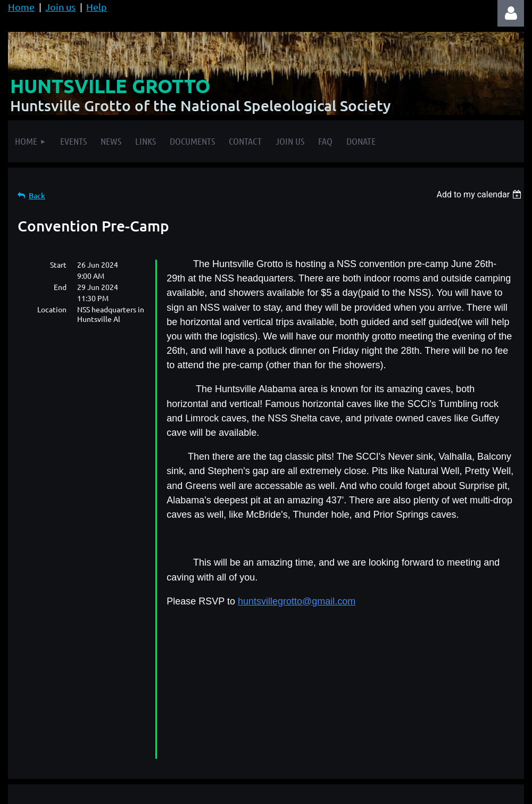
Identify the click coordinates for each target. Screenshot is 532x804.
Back (37, 196)
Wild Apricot (397, 790)
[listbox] (480, 194)
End (60, 287)
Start (58, 264)
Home (21, 7)
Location (52, 309)
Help (97, 7)
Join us (60, 7)
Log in (511, 13)
